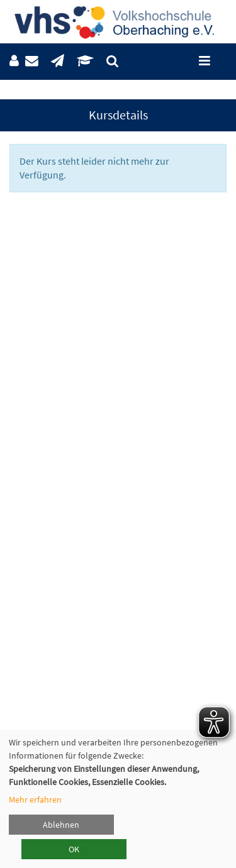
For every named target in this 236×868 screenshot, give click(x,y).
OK (74, 849)
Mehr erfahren (35, 799)
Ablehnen (61, 825)
